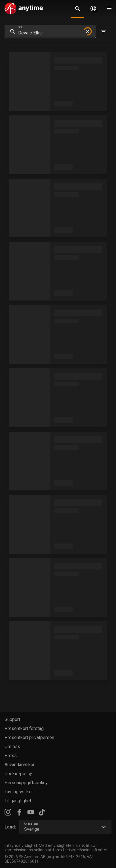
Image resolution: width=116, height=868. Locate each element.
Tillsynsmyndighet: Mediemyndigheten (39, 845)
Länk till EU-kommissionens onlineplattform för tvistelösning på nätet (56, 848)
